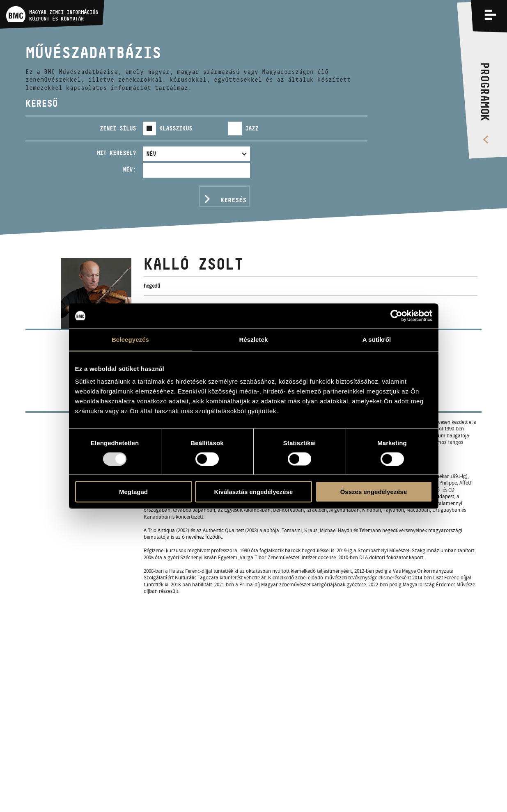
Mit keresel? (116, 153)
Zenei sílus (118, 128)
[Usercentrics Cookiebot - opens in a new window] (396, 316)
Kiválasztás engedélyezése (254, 492)
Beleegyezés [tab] (130, 339)
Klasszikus (176, 128)
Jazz (252, 128)
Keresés (233, 200)
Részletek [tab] (253, 339)
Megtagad (133, 492)
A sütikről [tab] (377, 339)
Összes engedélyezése (374, 492)
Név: (129, 169)
